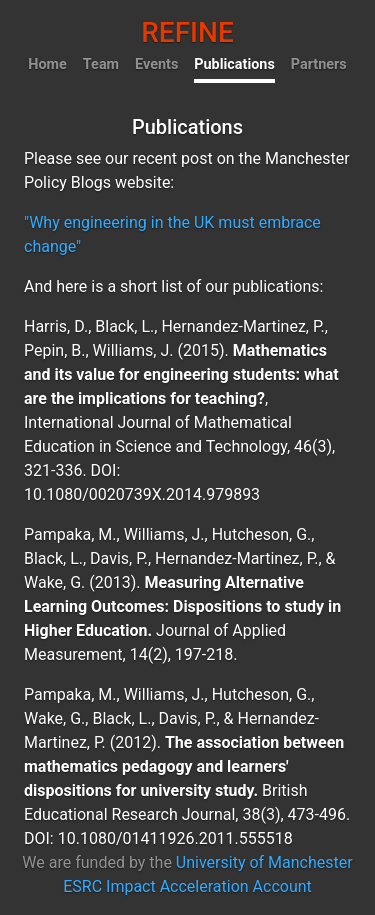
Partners (319, 64)
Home (47, 64)
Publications (234, 64)
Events (156, 64)
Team (101, 64)
